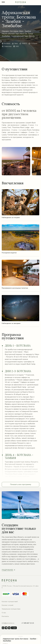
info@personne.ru (8, 623)
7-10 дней (34, 43)
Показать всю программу (21, 484)
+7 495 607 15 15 (28, 623)
